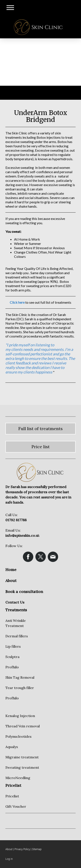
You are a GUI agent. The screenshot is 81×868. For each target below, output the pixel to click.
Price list (41, 447)
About (9, 849)
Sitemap (37, 849)
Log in (9, 859)
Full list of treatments (40, 429)
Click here (17, 302)
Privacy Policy (22, 849)
